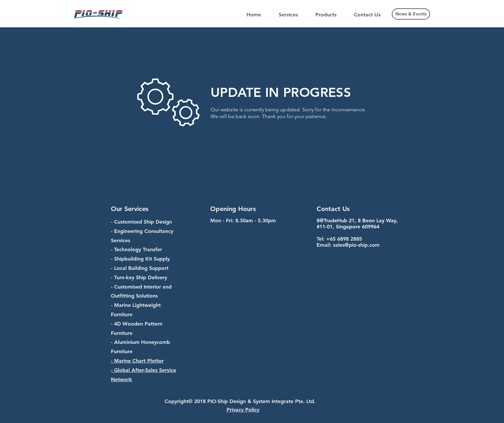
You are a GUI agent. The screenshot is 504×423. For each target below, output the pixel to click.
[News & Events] (411, 14)
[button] (288, 15)
